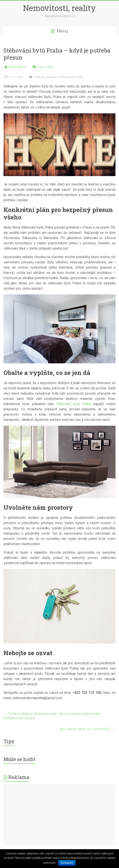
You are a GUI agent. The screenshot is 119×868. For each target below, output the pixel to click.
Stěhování (52, 77)
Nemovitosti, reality (59, 8)
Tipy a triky (46, 67)
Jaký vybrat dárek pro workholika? (87, 729)
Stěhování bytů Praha (71, 77)
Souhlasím (67, 863)
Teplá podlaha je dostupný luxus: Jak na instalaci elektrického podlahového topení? (52, 716)
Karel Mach (17, 67)
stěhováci (39, 77)
